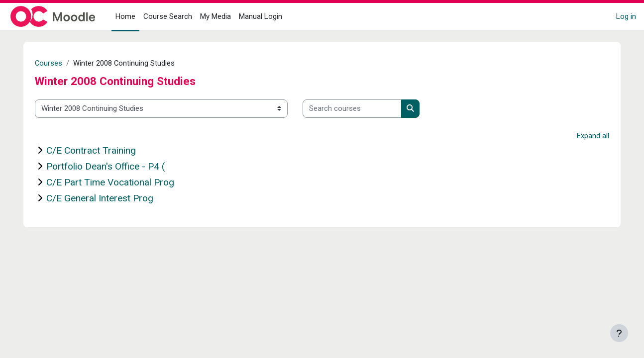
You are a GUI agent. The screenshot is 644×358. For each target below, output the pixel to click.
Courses (49, 63)
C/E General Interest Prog (100, 198)
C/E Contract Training (92, 150)
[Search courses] (353, 109)
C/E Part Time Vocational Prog (111, 182)
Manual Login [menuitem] (261, 16)
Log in (626, 16)
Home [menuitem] (125, 16)
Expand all (592, 136)
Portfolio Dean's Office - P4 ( (106, 166)
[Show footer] (619, 333)
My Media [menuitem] (215, 16)
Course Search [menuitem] (168, 16)
